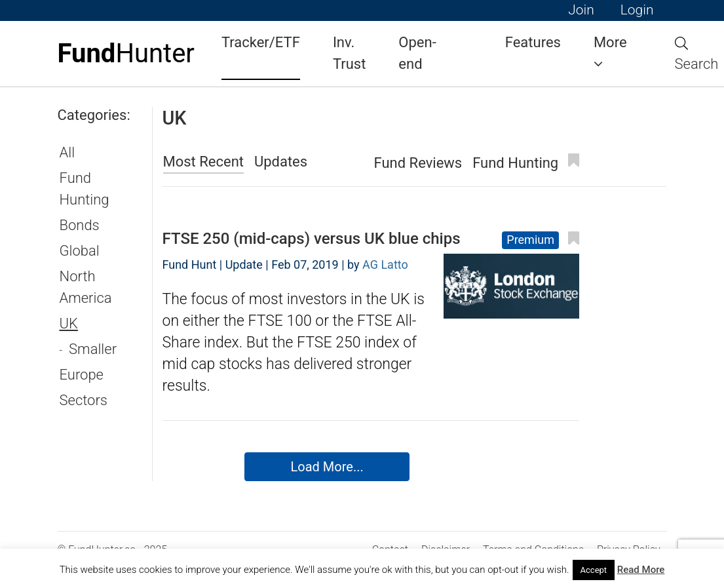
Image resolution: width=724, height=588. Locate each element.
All (67, 152)
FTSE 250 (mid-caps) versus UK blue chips (312, 239)
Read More (641, 570)
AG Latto (385, 265)
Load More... (327, 467)
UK (69, 323)
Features (533, 42)
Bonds (80, 225)
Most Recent (204, 162)
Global (80, 251)
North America (86, 287)
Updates (281, 162)
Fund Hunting (85, 189)
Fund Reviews (418, 163)
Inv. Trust (349, 53)
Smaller (93, 349)
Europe (82, 375)
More (610, 52)
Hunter (126, 53)
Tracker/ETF (261, 42)
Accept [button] (594, 570)
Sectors (84, 400)
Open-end (417, 53)
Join (581, 10)
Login (637, 10)
